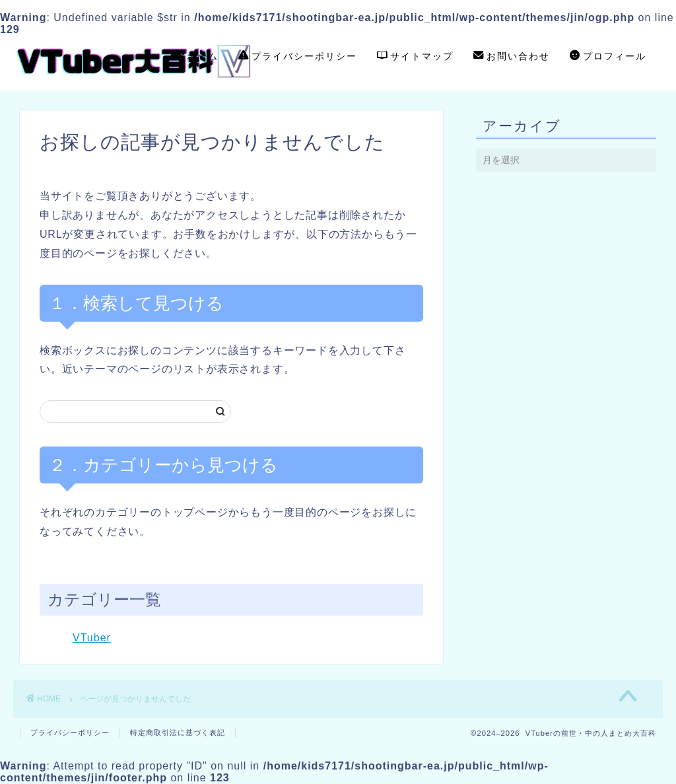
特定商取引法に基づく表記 (178, 732)
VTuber (92, 638)
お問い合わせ (512, 57)
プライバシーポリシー (298, 57)
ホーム (196, 57)
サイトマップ (415, 57)
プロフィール (608, 57)
